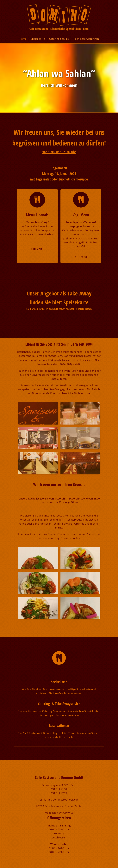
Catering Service (59, 39)
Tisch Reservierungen (86, 39)
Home (23, 39)
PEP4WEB (68, 813)
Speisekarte (38, 39)
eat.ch (62, 309)
